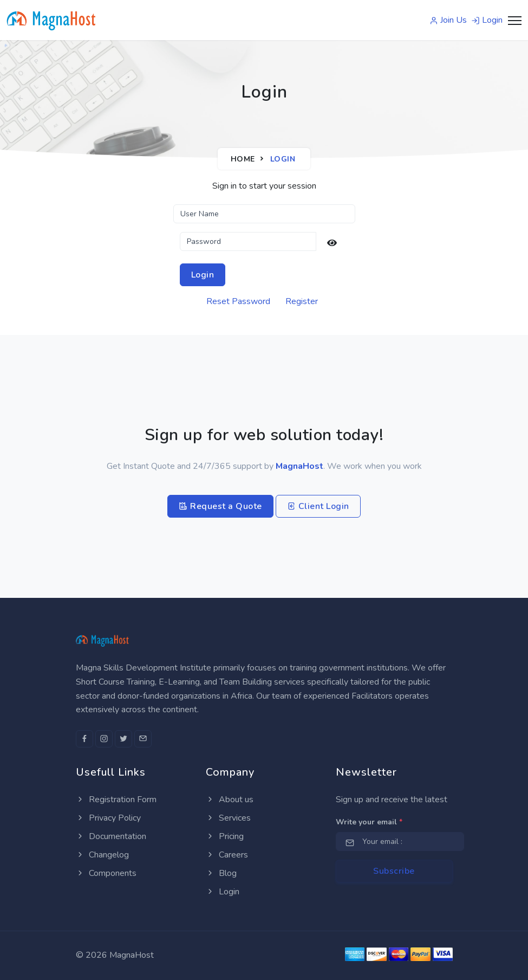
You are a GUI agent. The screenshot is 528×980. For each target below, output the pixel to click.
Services (228, 818)
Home (243, 159)
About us (230, 800)
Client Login (318, 506)
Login (487, 20)
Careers (227, 855)
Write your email (369, 822)
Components (106, 873)
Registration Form (116, 800)
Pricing (225, 836)
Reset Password (238, 301)
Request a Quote (220, 506)
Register (302, 301)
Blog (221, 873)
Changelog (102, 855)
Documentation (111, 836)
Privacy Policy (108, 818)
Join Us (448, 20)
